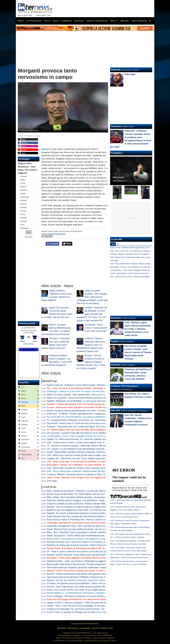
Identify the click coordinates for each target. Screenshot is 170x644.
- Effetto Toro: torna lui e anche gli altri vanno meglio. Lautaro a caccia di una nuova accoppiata (94, 455)
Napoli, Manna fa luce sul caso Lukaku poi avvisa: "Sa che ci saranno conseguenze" (87, 529)
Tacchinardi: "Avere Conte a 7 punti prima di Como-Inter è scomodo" (96, 328)
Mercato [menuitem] (125, 21)
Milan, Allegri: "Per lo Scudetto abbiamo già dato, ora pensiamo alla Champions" (85, 497)
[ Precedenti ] (29, 344)
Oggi (113, 244)
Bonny (23, 214)
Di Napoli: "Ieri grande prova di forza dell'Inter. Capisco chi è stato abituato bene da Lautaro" (90, 583)
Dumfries (24, 190)
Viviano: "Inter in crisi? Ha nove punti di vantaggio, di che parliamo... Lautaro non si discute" (90, 606)
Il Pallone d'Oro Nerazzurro (125, 386)
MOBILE (105, 628)
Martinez (24, 207)
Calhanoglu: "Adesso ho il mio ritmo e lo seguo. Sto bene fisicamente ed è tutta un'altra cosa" (91, 391)
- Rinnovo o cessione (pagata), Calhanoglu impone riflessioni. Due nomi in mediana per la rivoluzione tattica (99, 446)
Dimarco (24, 204)
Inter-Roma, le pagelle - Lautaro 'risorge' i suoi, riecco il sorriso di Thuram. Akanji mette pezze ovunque (138, 352)
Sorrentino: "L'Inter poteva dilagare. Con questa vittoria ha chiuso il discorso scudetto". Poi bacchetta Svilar (97, 558)
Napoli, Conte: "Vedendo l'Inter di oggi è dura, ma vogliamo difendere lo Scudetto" (85, 478)
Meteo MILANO (29, 350)
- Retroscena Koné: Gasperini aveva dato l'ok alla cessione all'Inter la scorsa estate (90, 407)
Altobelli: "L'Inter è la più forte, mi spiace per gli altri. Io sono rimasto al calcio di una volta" (89, 571)
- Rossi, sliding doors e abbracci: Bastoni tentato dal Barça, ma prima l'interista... (87, 471)
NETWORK (62, 628)
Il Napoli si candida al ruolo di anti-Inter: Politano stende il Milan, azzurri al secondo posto (89, 504)
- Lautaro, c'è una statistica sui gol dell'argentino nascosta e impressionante (84, 449)
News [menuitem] (56, 21)
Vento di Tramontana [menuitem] (97, 21)
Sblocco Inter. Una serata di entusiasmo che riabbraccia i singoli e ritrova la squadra (86, 539)
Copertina (116, 126)
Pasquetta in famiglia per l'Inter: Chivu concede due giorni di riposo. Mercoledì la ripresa (88, 526)
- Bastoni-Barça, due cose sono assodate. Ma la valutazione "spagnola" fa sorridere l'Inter (91, 430)
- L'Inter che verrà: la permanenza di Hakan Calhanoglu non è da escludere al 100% (88, 388)
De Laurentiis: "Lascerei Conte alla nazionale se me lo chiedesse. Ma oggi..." (83, 433)
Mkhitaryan (25, 228)
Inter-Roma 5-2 (120, 181)
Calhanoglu (25, 197)
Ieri (118, 244)
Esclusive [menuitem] (79, 21)
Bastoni (23, 187)
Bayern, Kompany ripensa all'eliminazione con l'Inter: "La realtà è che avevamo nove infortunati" (92, 411)
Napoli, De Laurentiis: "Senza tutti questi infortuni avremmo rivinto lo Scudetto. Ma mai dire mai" (92, 398)
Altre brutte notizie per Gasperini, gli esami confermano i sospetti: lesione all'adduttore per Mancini (93, 567)
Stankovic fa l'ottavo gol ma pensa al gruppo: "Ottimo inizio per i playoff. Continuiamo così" (89, 545)
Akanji (23, 180)
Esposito (24, 221)
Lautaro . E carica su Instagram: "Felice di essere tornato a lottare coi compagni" (88, 603)
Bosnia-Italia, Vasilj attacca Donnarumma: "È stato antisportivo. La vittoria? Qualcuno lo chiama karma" (95, 564)
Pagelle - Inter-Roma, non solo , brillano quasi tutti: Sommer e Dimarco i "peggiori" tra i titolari (96, 458)
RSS (111, 628)
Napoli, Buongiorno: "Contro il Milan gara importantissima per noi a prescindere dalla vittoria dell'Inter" (95, 536)
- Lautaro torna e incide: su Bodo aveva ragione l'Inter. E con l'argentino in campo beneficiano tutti (95, 442)
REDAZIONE (72, 628)
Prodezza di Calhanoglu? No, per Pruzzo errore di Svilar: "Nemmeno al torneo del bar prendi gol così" (95, 609)
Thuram (23, 211)
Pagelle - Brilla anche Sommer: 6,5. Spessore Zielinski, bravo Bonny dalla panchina (88, 439)
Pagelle (115, 341)
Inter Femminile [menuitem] (139, 21)
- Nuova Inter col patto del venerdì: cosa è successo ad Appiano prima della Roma (88, 468)
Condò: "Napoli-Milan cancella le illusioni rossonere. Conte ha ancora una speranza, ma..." (89, 452)
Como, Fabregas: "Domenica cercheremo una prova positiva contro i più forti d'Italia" (87, 596)
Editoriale (116, 70)
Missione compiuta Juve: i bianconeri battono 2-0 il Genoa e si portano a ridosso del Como (89, 542)
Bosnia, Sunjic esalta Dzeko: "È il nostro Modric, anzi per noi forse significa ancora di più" (89, 494)
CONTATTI (96, 628)
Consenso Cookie (79, 624)
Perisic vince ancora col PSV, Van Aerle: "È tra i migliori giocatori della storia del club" (87, 590)
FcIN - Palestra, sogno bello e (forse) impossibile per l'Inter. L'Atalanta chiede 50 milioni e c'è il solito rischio (138, 329)
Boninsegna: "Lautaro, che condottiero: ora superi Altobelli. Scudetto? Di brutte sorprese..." (90, 465)
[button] (29, 232)
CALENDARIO (84, 628)
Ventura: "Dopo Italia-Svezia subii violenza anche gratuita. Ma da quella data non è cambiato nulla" (93, 587)
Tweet (67, 244)
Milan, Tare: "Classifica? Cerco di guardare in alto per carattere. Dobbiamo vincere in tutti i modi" (92, 532)
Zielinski (23, 200)
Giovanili (115, 365)
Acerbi (23, 183)
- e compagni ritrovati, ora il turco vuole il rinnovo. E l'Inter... (87, 436)
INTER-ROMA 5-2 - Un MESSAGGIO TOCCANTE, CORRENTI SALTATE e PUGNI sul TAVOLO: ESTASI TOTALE (101, 593)
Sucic (22, 225)
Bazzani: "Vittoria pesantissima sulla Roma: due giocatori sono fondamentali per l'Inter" (88, 574)
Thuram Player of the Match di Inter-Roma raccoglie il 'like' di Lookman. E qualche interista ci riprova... (95, 548)
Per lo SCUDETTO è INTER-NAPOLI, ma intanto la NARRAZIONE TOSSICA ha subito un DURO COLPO (97, 417)
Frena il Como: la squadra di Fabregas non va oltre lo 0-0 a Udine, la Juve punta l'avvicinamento (92, 612)
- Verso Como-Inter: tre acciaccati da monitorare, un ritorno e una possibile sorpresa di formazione (95, 462)
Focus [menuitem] (47, 21)
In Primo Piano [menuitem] (34, 21)
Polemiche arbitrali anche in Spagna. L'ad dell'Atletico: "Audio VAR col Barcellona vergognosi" (91, 500)
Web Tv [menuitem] (114, 21)
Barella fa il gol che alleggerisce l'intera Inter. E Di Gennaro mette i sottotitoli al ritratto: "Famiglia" (92, 510)
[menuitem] (150, 21)
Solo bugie (52, 481)
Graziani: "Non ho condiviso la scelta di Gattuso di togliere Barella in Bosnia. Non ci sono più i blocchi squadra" (91, 362)
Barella (23, 194)
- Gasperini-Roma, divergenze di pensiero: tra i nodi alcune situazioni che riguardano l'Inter (91, 420)
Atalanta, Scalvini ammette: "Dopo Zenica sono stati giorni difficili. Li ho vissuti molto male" (89, 555)
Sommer (24, 176)
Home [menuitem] (21, 21)
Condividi (52, 244)
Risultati (29, 237)
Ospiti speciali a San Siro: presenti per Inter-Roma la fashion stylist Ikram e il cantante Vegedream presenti (97, 516)
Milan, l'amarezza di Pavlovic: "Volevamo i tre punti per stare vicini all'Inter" (82, 491)
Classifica (24, 383)
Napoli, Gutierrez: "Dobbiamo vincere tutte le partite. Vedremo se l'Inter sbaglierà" (85, 385)
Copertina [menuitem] (66, 21)
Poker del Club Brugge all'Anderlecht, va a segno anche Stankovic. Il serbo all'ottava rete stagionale (94, 599)
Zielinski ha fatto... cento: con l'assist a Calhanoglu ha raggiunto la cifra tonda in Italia (87, 561)
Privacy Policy (93, 624)
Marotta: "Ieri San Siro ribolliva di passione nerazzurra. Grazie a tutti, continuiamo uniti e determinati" (94, 580)
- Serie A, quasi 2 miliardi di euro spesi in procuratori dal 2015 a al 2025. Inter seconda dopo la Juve (96, 552)
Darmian (24, 218)
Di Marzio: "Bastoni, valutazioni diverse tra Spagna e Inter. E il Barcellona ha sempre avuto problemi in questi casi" (91, 345)
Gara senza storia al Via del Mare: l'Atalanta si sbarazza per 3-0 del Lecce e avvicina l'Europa (91, 577)
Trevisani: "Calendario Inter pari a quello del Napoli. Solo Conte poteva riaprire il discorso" (89, 427)
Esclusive (116, 318)
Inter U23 (115, 411)
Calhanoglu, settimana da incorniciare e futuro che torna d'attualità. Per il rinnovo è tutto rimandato (93, 523)
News (51, 231)
